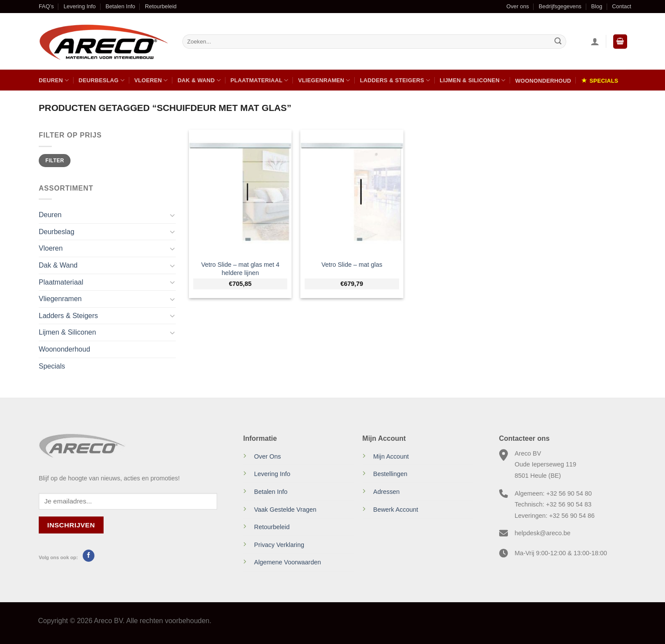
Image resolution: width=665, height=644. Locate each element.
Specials (604, 81)
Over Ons (268, 456)
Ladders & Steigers (395, 80)
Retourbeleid (161, 6)
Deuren (54, 80)
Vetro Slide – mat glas (352, 265)
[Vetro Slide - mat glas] (352, 192)
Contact (621, 6)
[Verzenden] (558, 42)
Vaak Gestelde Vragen (285, 510)
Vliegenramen (324, 80)
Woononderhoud (543, 81)
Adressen (387, 492)
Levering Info (80, 6)
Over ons (517, 6)
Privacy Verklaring (279, 545)
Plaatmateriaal (259, 80)
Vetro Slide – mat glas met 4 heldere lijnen (240, 269)
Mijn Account (391, 456)
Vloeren (151, 80)
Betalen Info (120, 6)
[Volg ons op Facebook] (89, 556)
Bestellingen (390, 474)
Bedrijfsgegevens (560, 6)
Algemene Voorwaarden (288, 562)
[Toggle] (172, 215)
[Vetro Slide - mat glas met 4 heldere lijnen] (240, 192)
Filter (55, 161)
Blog (597, 6)
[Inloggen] (595, 41)
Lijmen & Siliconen (472, 80)
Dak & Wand (199, 80)
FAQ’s (46, 6)
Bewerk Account (396, 510)
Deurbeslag (101, 80)
